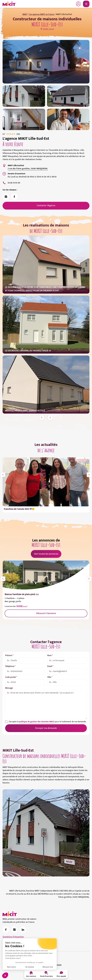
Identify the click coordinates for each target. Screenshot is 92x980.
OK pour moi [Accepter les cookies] (48, 967)
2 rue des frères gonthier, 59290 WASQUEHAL (28, 169)
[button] (5, 975)
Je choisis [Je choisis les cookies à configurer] (30, 967)
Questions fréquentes (13, 937)
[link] (18, 134)
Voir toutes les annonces (46, 554)
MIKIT (25, 14)
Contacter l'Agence (46, 206)
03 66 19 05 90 (14, 183)
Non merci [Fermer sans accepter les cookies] (11, 967)
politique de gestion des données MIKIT (37, 722)
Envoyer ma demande (46, 728)
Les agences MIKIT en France (42, 14)
